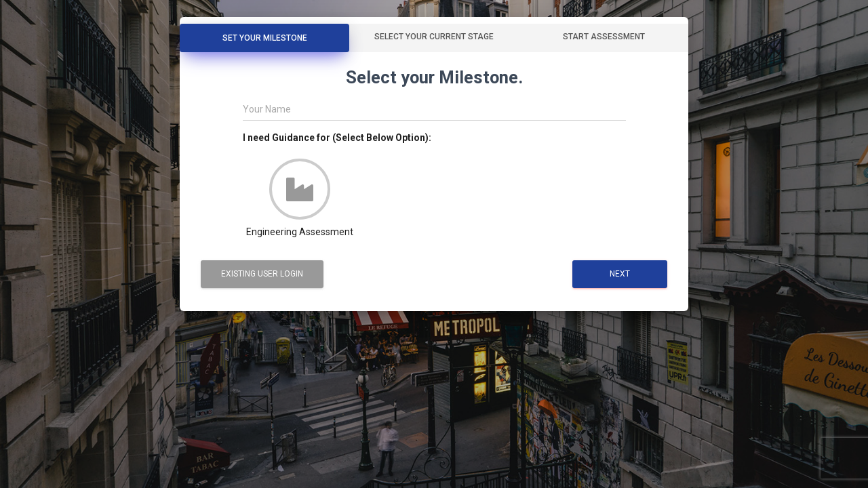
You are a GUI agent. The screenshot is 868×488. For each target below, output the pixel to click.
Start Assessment (604, 37)
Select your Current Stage (434, 37)
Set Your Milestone (265, 38)
